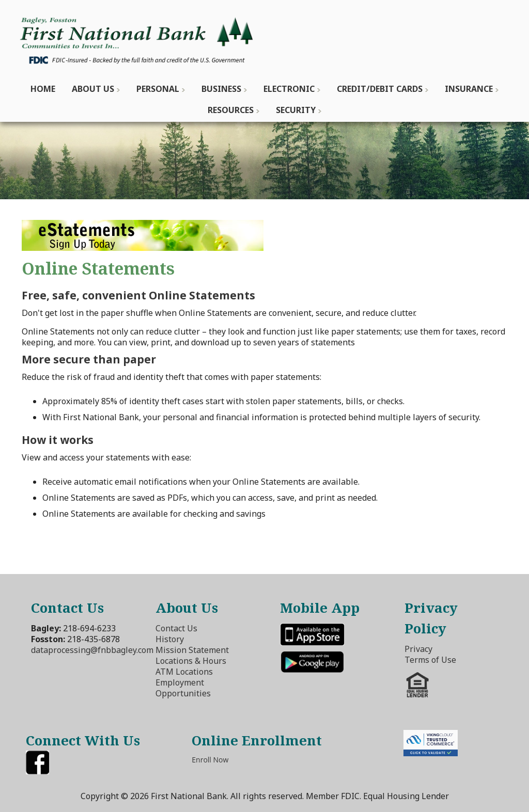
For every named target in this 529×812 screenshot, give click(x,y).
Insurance (469, 89)
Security (296, 110)
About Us (93, 89)
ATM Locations (184, 672)
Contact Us (176, 628)
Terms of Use (430, 660)
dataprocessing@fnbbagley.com (92, 650)
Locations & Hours (191, 661)
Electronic (289, 89)
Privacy (418, 649)
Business (221, 89)
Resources (231, 110)
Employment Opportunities (183, 688)
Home (43, 89)
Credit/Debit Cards (380, 89)
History (170, 639)
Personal (158, 89)
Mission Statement (192, 650)
